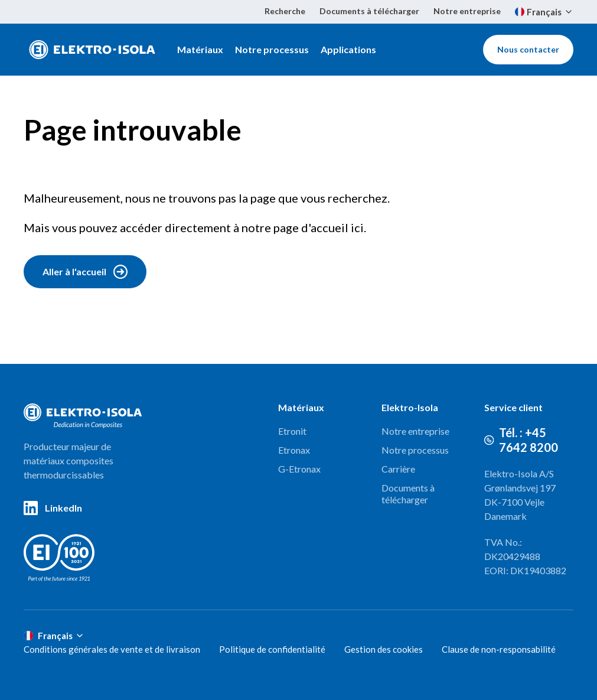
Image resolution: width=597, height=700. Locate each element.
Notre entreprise (467, 11)
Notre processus (272, 49)
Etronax (294, 450)
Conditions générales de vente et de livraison (112, 649)
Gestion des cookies (384, 649)
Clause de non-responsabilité (499, 649)
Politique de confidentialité (272, 649)
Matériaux (200, 49)
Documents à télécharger (369, 11)
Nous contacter (528, 49)
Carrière (398, 469)
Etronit (292, 431)
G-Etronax (299, 469)
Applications (348, 49)
